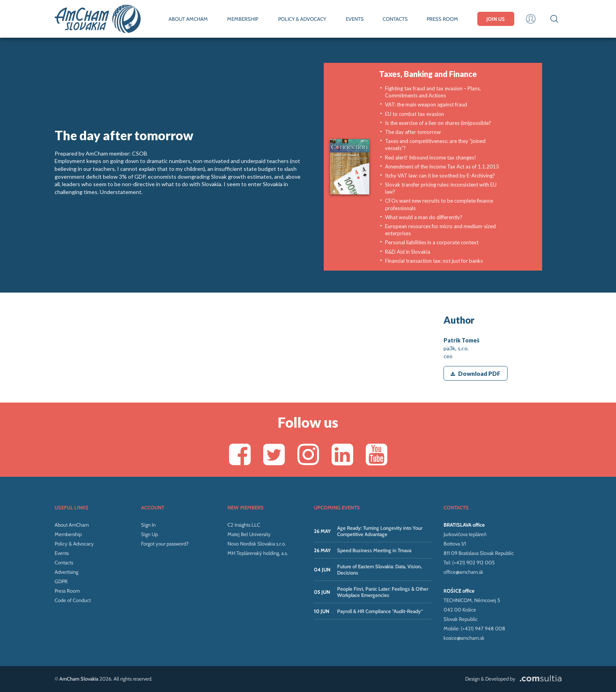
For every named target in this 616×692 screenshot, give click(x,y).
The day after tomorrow (413, 132)
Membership (68, 534)
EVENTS (355, 19)
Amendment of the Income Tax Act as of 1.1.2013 (442, 167)
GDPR (61, 581)
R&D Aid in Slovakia (408, 252)
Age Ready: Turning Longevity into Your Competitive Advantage (380, 531)
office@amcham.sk (463, 572)
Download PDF (476, 373)
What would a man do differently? (424, 217)
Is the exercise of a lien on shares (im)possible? (438, 123)
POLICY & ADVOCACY (302, 19)
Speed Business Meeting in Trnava (374, 550)
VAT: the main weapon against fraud (426, 104)
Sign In (148, 525)
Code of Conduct (73, 600)
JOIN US (496, 19)
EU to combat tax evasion (414, 114)
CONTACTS (395, 19)
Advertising (66, 572)
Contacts (64, 562)
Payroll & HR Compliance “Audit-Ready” (380, 611)
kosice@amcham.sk (464, 638)
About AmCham (72, 525)
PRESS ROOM (442, 19)
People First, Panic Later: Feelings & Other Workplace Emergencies (383, 592)
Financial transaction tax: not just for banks (434, 261)
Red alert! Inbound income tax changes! (431, 157)
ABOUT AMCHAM (188, 19)
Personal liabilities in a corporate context (432, 242)
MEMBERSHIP (243, 19)
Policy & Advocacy (74, 544)
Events (62, 553)
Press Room (67, 591)
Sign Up (149, 534)
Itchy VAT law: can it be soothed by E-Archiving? (440, 176)
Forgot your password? (165, 544)
